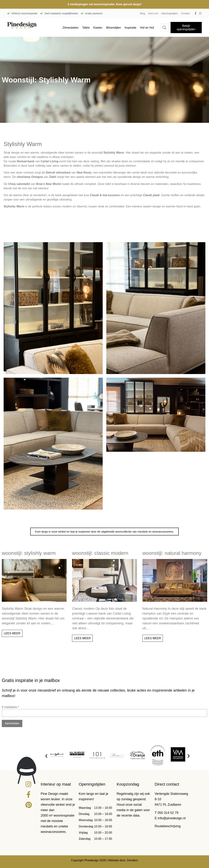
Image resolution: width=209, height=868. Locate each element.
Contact (185, 13)
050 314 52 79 (168, 813)
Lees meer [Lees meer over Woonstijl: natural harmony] (153, 638)
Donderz (132, 860)
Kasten (98, 28)
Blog (143, 13)
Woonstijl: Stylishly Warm (29, 553)
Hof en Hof (147, 28)
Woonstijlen (113, 28)
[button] (46, 756)
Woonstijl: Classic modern (100, 553)
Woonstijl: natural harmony (172, 553)
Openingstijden (170, 13)
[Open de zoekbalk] (164, 28)
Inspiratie (131, 28)
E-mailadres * (10, 707)
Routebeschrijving (168, 826)
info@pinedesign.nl (172, 818)
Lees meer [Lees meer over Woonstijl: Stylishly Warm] (12, 633)
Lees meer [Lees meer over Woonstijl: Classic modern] (82, 638)
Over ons (153, 13)
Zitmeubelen (71, 28)
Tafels (86, 28)
